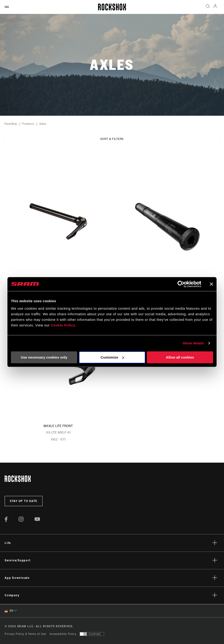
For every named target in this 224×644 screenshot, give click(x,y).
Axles (43, 124)
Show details (193, 343)
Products (28, 124)
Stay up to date (24, 501)
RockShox (11, 124)
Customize (112, 357)
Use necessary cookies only (44, 357)
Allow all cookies (180, 357)
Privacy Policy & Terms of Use (25, 634)
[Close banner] (211, 284)
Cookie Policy (63, 325)
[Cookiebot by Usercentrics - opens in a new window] (181, 284)
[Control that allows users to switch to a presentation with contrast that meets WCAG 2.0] (92, 634)
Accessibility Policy (63, 634)
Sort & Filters (112, 139)
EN (9, 611)
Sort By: (5, 156)
